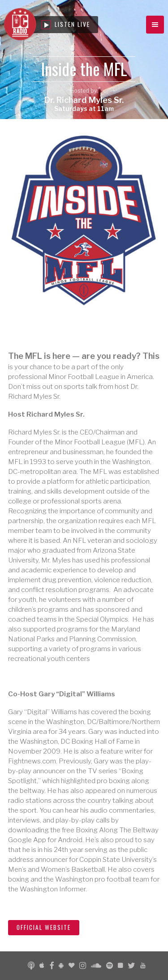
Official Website (44, 927)
